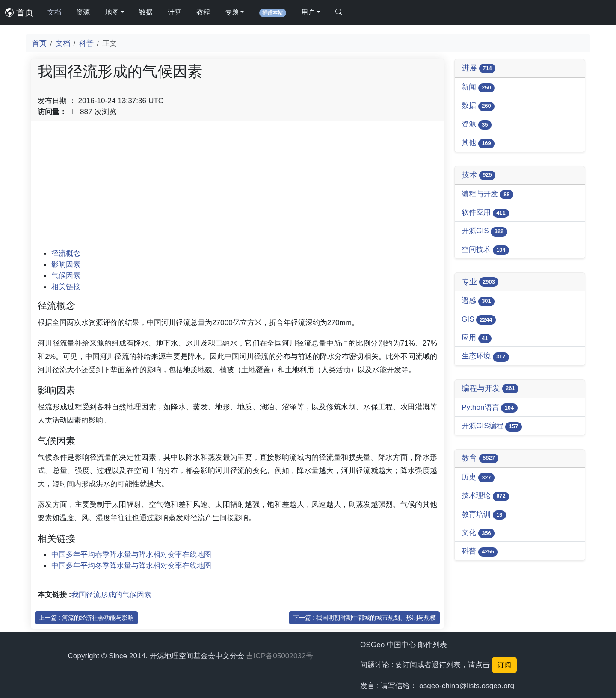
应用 (477, 338)
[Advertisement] (237, 188)
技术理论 (485, 496)
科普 (86, 43)
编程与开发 (487, 194)
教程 (203, 12)
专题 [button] (232, 12)
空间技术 (485, 250)
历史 (478, 478)
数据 (146, 12)
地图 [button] (112, 12)
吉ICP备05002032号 (279, 656)
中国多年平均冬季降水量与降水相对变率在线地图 (131, 565)
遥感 (478, 301)
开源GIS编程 (492, 426)
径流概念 (66, 253)
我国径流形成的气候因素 (111, 594)
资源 (83, 12)
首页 (19, 12)
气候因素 (66, 275)
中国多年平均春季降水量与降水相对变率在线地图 (131, 554)
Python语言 (490, 408)
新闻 (478, 87)
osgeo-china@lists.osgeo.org (467, 686)
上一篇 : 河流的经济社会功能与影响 (86, 618)
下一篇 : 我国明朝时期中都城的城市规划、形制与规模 (364, 618)
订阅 (504, 665)
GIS (479, 320)
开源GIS (484, 231)
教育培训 (484, 515)
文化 (478, 533)
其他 (478, 143)
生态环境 (485, 356)
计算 (175, 12)
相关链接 (66, 287)
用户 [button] (308, 12)
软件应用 (485, 213)
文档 (54, 12)
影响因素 (66, 264)
